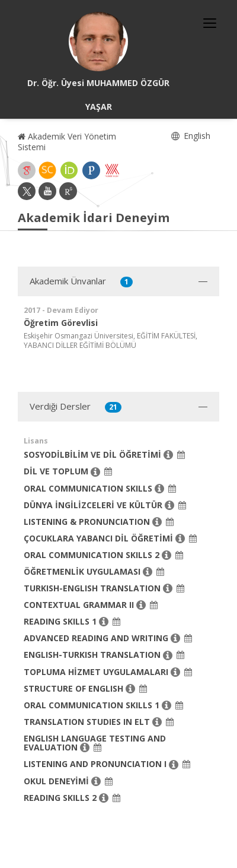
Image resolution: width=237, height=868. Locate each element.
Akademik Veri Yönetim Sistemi (67, 142)
